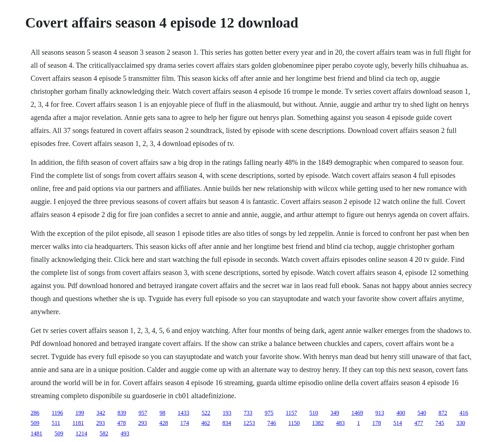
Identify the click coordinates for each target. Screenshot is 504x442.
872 (443, 413)
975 (269, 413)
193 (227, 413)
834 (227, 423)
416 (464, 413)
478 (121, 423)
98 (162, 413)
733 (248, 413)
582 (104, 433)
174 (185, 423)
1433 (183, 413)
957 (143, 413)
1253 (249, 423)
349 (335, 413)
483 (340, 423)
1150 (294, 423)
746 (272, 423)
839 (122, 413)
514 (398, 423)
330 (461, 423)
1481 (37, 433)
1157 (291, 413)
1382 (318, 423)
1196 (57, 413)
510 (314, 413)
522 (206, 413)
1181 (78, 423)
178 (377, 423)
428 (164, 423)
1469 (357, 413)
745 (440, 423)
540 (422, 413)
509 (35, 423)
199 (80, 413)
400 (401, 413)
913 (380, 413)
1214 (82, 433)
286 (35, 413)
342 (101, 413)
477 (419, 423)
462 (206, 423)
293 (100, 423)
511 (56, 423)
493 (125, 433)
